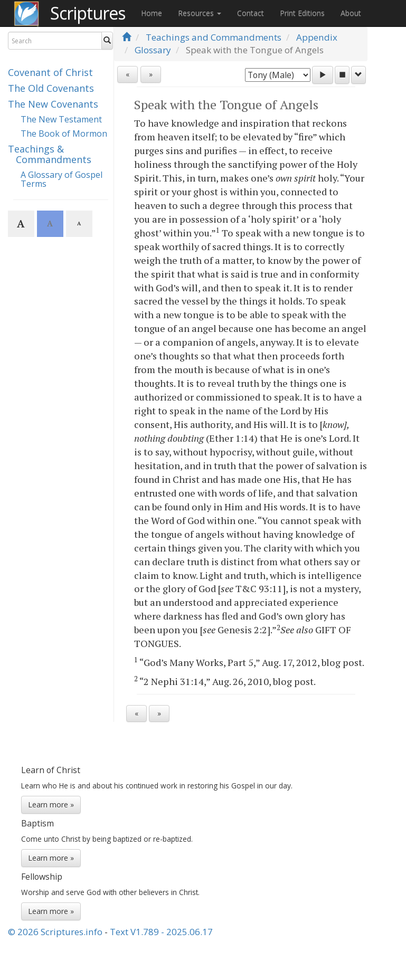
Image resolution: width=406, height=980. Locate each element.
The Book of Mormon (64, 134)
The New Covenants (53, 104)
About (351, 13)
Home (152, 13)
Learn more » (51, 805)
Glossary (153, 50)
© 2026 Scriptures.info (55, 932)
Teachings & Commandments (50, 154)
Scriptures (88, 13)
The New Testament (61, 119)
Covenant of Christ (50, 72)
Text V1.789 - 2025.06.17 (161, 932)
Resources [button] (200, 13)
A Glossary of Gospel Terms (62, 179)
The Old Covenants (51, 88)
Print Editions (302, 13)
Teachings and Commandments (214, 37)
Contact (251, 13)
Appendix (317, 37)
